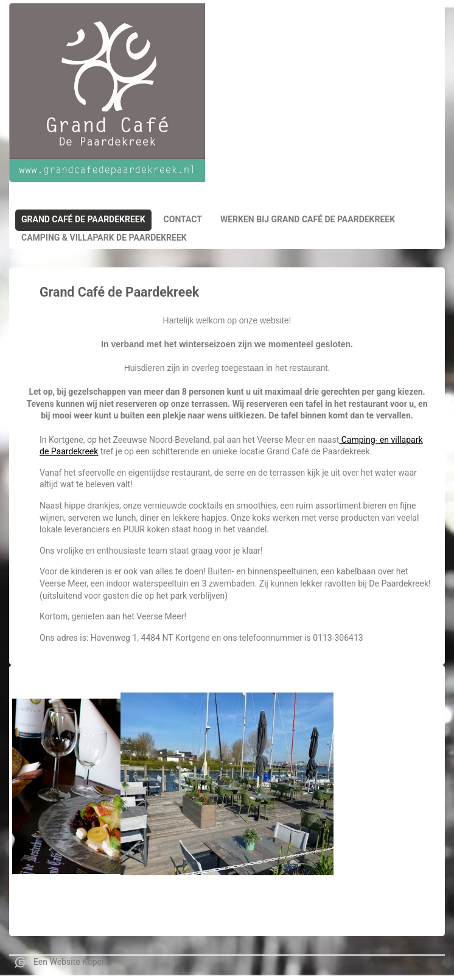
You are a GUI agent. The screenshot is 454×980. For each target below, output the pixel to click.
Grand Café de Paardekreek (83, 219)
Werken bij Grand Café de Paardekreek (308, 219)
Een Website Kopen (70, 962)
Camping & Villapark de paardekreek (104, 238)
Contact (183, 219)
